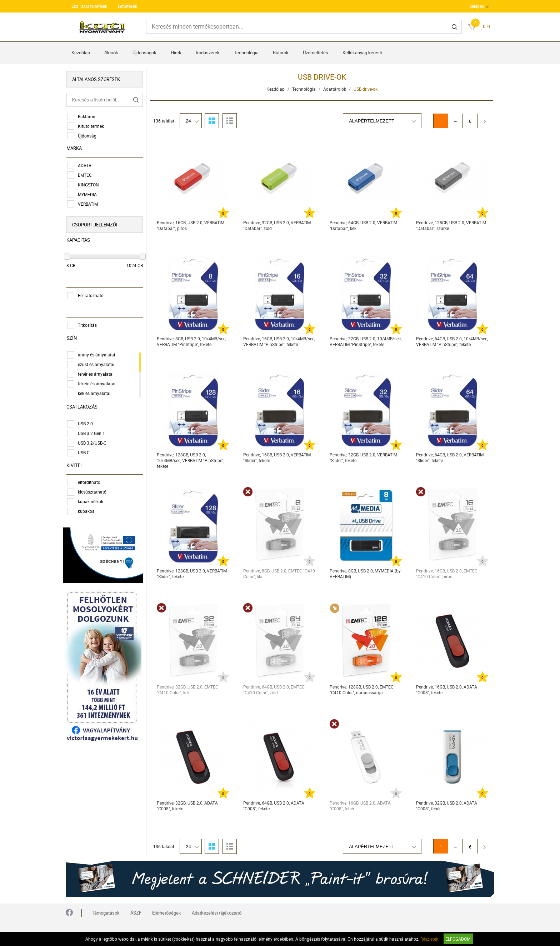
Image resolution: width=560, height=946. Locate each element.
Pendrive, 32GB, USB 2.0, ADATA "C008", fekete (188, 806)
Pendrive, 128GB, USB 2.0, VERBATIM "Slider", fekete (192, 574)
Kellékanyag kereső (362, 52)
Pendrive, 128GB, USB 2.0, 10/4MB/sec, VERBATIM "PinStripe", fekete (191, 460)
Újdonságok (144, 52)
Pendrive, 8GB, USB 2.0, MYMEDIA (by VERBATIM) (366, 574)
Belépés (477, 6)
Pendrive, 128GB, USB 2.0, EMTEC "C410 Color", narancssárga (362, 690)
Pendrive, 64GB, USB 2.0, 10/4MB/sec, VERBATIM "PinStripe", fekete (453, 341)
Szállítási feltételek (89, 6)
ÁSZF (136, 913)
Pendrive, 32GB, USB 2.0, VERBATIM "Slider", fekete (364, 457)
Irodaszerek (208, 52)
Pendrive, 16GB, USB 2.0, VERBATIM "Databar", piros (191, 225)
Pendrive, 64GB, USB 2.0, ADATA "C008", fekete (274, 806)
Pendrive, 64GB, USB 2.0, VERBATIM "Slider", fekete (451, 457)
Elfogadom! (458, 939)
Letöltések (127, 6)
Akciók (111, 52)
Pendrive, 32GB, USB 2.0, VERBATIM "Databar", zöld (278, 225)
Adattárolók (335, 89)
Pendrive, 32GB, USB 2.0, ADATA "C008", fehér (447, 806)
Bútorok (281, 52)
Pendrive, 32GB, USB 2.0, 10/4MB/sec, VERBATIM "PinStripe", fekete (366, 341)
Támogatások (106, 913)
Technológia (246, 52)
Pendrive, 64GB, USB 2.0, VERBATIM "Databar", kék (364, 225)
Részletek (429, 939)
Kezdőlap (81, 52)
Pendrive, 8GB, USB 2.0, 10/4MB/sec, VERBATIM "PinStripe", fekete (192, 341)
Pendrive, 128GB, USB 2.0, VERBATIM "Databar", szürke (452, 225)
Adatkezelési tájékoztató (217, 913)
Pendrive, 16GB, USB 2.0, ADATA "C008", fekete (447, 690)
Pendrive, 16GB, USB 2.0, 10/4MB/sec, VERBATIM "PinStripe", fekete (280, 341)
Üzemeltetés (316, 52)
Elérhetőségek (167, 913)
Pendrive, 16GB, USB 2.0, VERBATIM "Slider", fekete (278, 457)
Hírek (176, 52)
